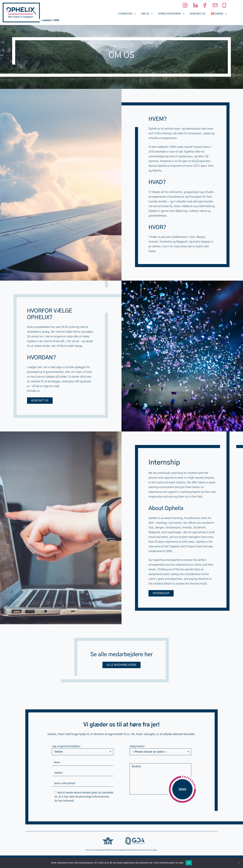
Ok (189, 863)
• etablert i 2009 (50, 20)
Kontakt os (198, 14)
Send (182, 790)
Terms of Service (146, 850)
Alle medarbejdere (122, 665)
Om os (145, 14)
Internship (161, 593)
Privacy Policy (131, 850)
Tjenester (125, 14)
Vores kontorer (169, 14)
